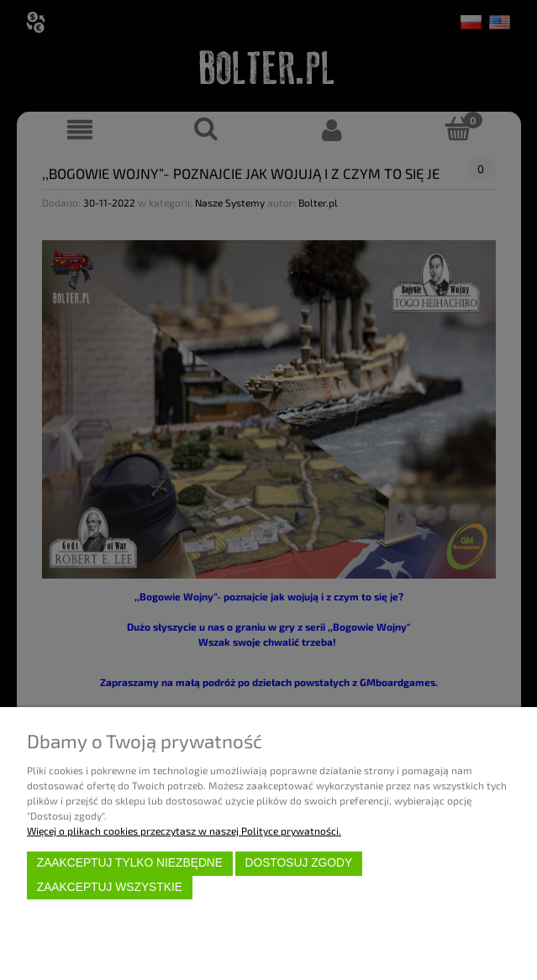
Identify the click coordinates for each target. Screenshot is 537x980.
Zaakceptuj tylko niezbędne (130, 863)
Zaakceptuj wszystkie (110, 887)
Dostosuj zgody (298, 863)
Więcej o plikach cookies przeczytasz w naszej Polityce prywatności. (184, 831)
